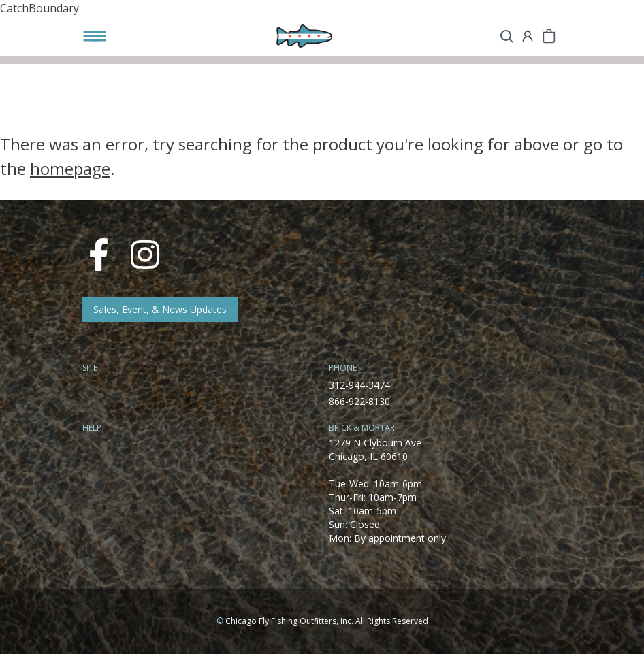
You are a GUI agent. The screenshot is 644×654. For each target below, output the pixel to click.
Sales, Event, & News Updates (160, 309)
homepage (70, 168)
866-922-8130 (359, 401)
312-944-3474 (359, 385)
